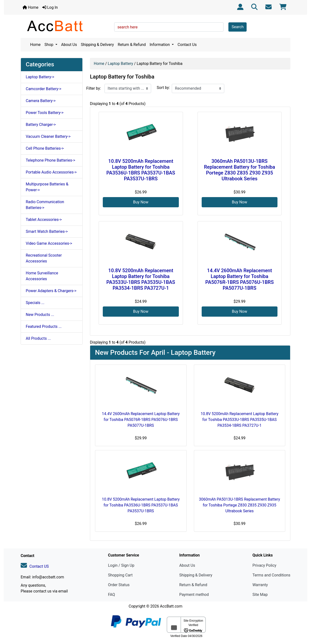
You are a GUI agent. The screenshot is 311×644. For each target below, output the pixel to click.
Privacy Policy (264, 565)
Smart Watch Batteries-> (47, 231)
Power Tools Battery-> (45, 113)
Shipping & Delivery (97, 45)
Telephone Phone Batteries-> (51, 160)
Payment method (194, 595)
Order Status (119, 585)
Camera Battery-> (41, 101)
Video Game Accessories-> (49, 243)
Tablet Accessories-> (44, 220)
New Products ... (40, 315)
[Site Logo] (66, 26)
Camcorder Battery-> (43, 89)
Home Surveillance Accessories (42, 276)
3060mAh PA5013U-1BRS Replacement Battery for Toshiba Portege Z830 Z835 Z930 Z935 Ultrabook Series (239, 170)
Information (160, 45)
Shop (49, 45)
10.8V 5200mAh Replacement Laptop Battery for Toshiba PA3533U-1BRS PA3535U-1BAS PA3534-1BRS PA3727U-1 (141, 279)
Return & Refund (132, 45)
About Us (69, 45)
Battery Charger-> (41, 125)
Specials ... (35, 303)
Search (238, 27)
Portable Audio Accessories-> (51, 172)
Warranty (260, 585)
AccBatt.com (171, 606)
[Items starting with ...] (128, 88)
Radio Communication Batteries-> (45, 205)
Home (30, 7)
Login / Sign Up (121, 565)
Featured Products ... (44, 326)
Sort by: (163, 88)
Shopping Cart (120, 575)
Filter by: (94, 88)
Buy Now (141, 202)
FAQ (111, 595)
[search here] (169, 27)
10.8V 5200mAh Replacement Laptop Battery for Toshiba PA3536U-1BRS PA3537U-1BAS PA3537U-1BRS (141, 170)
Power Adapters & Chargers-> (51, 291)
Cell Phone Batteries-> (45, 148)
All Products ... (38, 338)
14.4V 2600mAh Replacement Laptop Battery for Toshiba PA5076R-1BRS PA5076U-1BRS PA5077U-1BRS (240, 279)
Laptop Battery (121, 64)
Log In (50, 7)
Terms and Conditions (271, 575)
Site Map (260, 595)
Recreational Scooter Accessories (44, 258)
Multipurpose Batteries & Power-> (47, 187)
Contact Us (187, 45)
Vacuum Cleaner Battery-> (48, 136)
